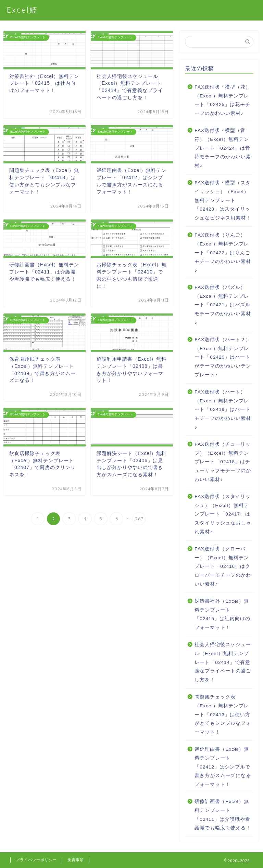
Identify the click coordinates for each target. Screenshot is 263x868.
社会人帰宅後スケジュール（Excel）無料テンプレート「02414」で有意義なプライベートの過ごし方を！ (223, 662)
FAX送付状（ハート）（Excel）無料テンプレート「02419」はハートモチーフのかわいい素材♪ (223, 409)
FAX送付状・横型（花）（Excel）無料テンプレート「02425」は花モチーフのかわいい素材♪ (223, 100)
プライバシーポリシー (36, 860)
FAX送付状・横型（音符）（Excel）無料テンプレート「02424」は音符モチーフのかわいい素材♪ (223, 148)
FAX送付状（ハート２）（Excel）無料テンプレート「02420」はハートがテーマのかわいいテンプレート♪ (223, 357)
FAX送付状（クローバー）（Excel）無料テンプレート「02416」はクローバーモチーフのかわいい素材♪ (223, 566)
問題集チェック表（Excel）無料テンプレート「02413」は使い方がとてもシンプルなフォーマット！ (223, 714)
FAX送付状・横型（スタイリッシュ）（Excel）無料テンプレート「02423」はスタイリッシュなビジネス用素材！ (223, 200)
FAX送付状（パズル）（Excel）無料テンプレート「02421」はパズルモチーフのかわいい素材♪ (223, 305)
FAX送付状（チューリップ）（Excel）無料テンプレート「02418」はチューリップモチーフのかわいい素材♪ (223, 462)
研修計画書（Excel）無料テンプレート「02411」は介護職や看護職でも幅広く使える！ (223, 815)
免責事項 (76, 860)
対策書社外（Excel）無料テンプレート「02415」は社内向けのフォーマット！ (222, 614)
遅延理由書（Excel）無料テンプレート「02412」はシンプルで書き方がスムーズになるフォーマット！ (223, 767)
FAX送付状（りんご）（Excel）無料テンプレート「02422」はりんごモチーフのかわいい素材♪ (223, 252)
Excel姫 (22, 10)
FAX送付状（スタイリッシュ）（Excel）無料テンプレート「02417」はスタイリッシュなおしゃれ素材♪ (223, 514)
